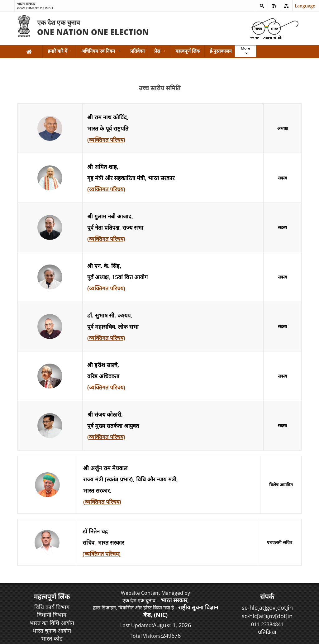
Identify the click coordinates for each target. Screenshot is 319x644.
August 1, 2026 (172, 625)
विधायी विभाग (52, 615)
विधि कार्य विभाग (52, 607)
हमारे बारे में (60, 51)
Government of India (35, 6)
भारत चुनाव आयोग (52, 631)
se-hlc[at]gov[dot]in (267, 608)
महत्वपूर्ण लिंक (188, 51)
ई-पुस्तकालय (221, 51)
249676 (171, 636)
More (245, 48)
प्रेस (160, 51)
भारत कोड (52, 638)
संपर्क (267, 596)
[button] (262, 6)
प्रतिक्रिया (267, 632)
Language (300, 6)
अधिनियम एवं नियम (101, 51)
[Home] (29, 52)
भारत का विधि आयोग (52, 623)
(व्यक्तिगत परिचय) (106, 140)
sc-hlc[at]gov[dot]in (267, 616)
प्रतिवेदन (137, 51)
